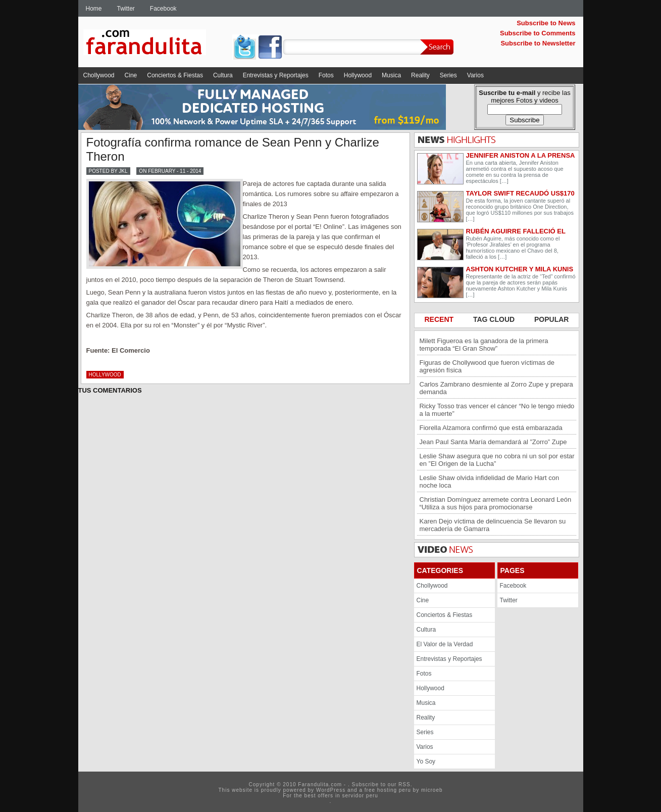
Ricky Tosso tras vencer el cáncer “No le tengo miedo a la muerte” (497, 410)
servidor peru (360, 796)
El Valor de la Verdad (445, 644)
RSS (404, 784)
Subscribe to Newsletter (538, 43)
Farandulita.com (157, 44)
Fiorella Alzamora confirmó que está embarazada (491, 428)
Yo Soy (426, 761)
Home (94, 9)
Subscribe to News (546, 23)
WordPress (331, 790)
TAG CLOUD (495, 319)
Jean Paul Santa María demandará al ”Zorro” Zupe (493, 442)
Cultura (223, 75)
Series (448, 75)
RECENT (440, 319)
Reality (420, 75)
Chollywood (99, 75)
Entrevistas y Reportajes (276, 75)
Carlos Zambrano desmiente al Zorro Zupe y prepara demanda (496, 388)
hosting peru (394, 790)
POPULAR (551, 319)
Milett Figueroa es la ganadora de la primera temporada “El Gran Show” (484, 345)
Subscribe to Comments (538, 33)
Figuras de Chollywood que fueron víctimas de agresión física (487, 366)
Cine (131, 75)
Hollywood (358, 75)
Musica (391, 75)
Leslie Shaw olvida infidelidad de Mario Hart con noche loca (490, 482)
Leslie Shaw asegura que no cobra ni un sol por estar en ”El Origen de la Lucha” (497, 460)
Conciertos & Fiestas (175, 75)
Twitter (126, 9)
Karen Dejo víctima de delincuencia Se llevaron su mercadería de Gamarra (493, 525)
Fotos (326, 75)
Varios (475, 75)
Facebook (163, 9)
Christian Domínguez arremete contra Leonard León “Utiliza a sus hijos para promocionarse (496, 503)
